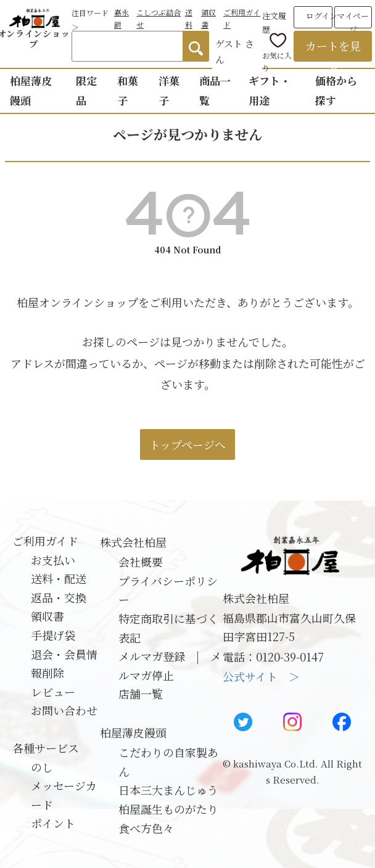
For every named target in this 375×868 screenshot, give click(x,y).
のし (42, 767)
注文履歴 (274, 20)
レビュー (53, 692)
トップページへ (187, 444)
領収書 (47, 616)
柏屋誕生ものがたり (168, 809)
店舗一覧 (141, 694)
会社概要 (141, 562)
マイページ (353, 19)
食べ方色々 (146, 828)
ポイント (53, 823)
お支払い (53, 560)
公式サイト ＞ (261, 676)
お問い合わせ (64, 710)
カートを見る (333, 50)
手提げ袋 (53, 635)
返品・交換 (59, 597)
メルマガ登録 (152, 656)
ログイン (322, 16)
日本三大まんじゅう (168, 790)
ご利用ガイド (45, 541)
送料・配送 (59, 578)
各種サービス (46, 748)
